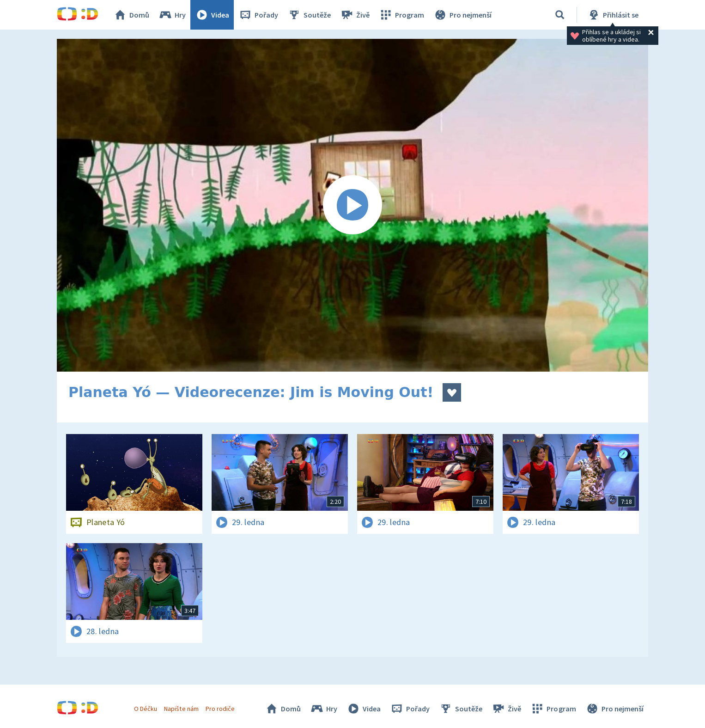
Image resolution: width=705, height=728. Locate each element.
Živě (355, 15)
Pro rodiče (220, 709)
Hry (172, 15)
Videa (212, 15)
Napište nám (181, 709)
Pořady (258, 15)
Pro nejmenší (462, 15)
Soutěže (309, 15)
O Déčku (146, 709)
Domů (131, 15)
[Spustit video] (352, 205)
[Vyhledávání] (560, 15)
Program (401, 15)
